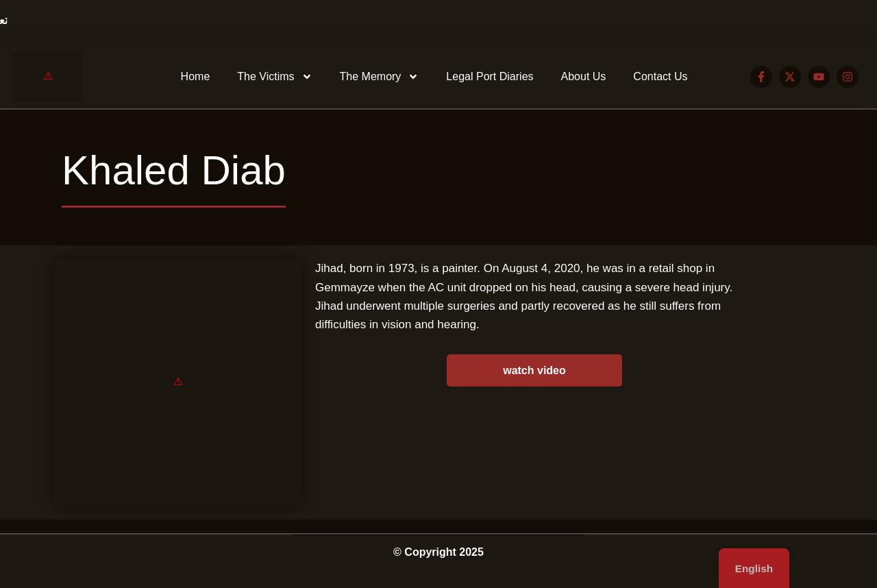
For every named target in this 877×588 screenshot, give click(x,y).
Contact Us (660, 76)
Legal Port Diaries (490, 76)
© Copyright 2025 (438, 552)
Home (196, 76)
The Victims (274, 77)
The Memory (380, 77)
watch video (534, 370)
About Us (584, 76)
